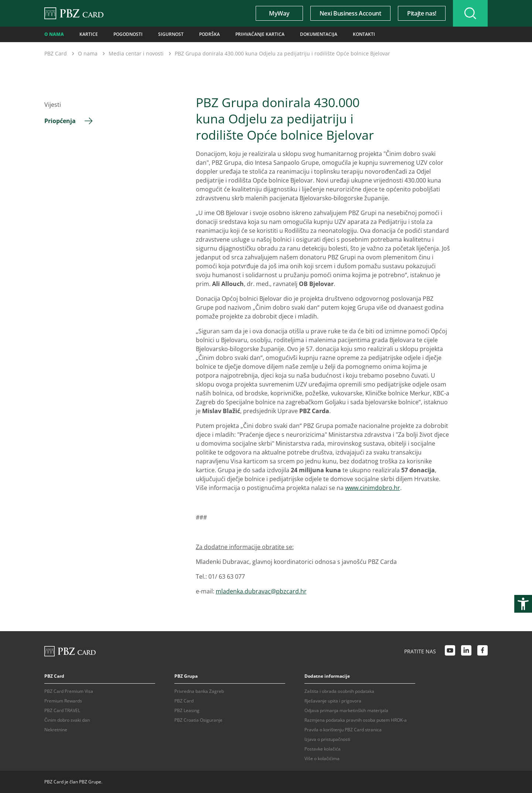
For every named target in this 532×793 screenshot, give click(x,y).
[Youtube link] (450, 651)
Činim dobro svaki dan (67, 720)
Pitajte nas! (422, 13)
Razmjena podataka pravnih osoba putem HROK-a (356, 720)
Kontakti (364, 34)
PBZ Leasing (187, 710)
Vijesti (53, 105)
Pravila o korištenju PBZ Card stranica (343, 730)
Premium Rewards (63, 701)
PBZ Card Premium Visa (69, 691)
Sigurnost (171, 34)
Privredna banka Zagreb (199, 691)
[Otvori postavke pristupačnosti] (523, 604)
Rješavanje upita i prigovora (333, 701)
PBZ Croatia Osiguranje (198, 720)
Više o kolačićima (322, 758)
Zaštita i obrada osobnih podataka (339, 691)
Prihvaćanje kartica (260, 34)
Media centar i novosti (136, 53)
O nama (54, 34)
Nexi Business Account (350, 13)
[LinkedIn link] (466, 651)
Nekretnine (56, 730)
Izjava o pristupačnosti (327, 739)
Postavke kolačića (323, 749)
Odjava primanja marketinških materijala (346, 710)
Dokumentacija (319, 34)
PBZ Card (56, 53)
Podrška (209, 34)
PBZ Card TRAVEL (62, 710)
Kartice (89, 34)
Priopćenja (60, 121)
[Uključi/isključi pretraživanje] (470, 13)
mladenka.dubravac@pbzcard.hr (261, 591)
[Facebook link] (482, 651)
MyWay (279, 13)
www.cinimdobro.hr (373, 488)
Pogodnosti (128, 34)
